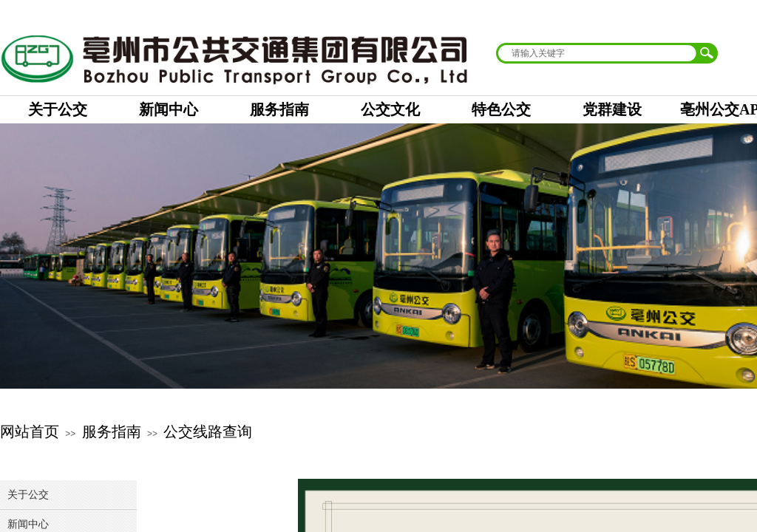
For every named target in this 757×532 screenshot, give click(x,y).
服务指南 (112, 432)
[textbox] (597, 53)
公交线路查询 (208, 432)
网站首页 (30, 432)
